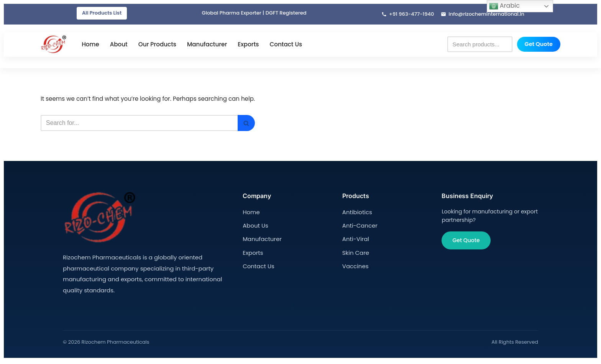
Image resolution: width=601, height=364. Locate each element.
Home (90, 45)
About (119, 45)
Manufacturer (207, 45)
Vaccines (355, 265)
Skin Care (355, 252)
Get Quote (539, 45)
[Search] (146, 125)
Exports (248, 45)
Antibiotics (356, 213)
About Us (255, 226)
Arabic (504, 6)
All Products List (102, 13)
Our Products (157, 45)
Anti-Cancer (359, 226)
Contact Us (286, 45)
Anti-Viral (355, 239)
